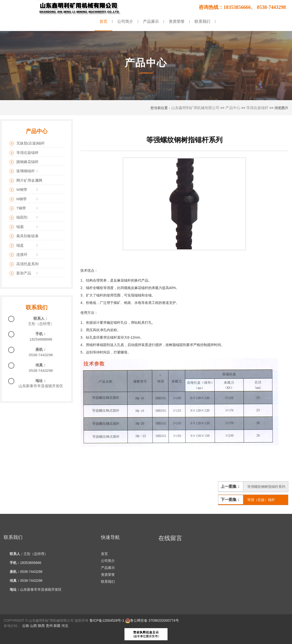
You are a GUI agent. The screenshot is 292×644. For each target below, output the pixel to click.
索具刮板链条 (24, 236)
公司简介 (108, 561)
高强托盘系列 (24, 264)
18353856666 (31, 563)
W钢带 (18, 190)
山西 (33, 626)
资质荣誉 (108, 575)
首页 (104, 554)
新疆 (57, 626)
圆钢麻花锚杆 (24, 162)
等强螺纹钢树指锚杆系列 (266, 487)
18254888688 (41, 339)
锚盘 (17, 246)
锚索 (17, 227)
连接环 (18, 255)
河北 (65, 626)
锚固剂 (18, 218)
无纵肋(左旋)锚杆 (27, 143)
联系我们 (108, 582)
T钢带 (18, 208)
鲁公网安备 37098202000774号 (152, 620)
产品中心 (233, 108)
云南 (25, 626)
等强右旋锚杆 (257, 108)
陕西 (41, 626)
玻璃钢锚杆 (22, 171)
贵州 (49, 626)
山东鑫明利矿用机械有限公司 (195, 108)
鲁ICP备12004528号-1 (107, 620)
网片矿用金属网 (26, 181)
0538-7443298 (41, 355)
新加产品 (20, 273)
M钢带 (18, 199)
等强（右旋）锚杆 (261, 500)
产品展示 (108, 568)
